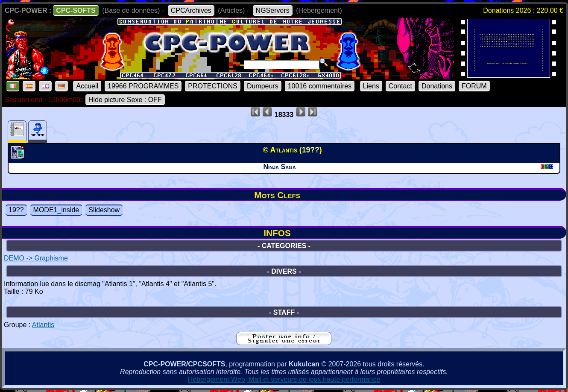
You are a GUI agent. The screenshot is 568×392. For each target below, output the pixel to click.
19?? (16, 210)
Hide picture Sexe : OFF (125, 100)
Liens (371, 86)
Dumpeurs (263, 86)
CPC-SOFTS (76, 10)
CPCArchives (191, 10)
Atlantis (43, 325)
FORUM (474, 86)
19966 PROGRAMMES (143, 86)
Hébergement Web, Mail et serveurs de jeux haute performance (284, 379)
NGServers (273, 10)
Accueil (87, 86)
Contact (400, 86)
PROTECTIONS (213, 86)
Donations (437, 86)
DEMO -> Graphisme (36, 258)
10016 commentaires (320, 86)
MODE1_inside (56, 210)
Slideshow (104, 210)
